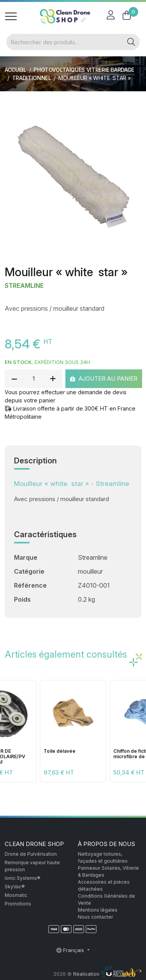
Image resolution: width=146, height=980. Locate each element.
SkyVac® (15, 887)
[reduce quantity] (14, 379)
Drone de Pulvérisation (31, 854)
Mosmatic (16, 895)
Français (71, 950)
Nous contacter (95, 917)
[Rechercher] (65, 42)
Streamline (24, 286)
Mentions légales (98, 910)
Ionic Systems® (23, 878)
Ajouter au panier (104, 378)
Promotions (18, 904)
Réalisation (107, 974)
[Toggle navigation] (11, 16)
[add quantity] (53, 379)
